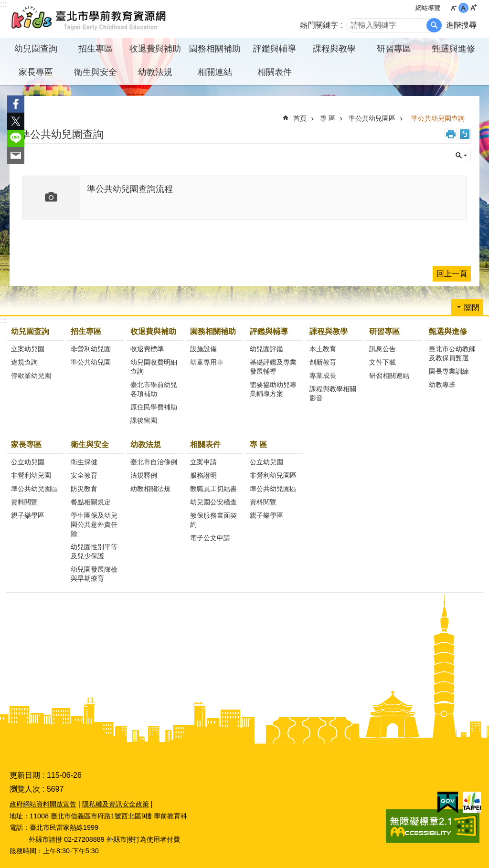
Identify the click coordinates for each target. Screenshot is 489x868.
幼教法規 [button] (155, 72)
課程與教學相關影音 (333, 393)
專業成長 (323, 376)
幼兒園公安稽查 (213, 502)
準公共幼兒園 (91, 362)
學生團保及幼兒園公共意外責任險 (94, 524)
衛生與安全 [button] (96, 72)
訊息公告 (383, 349)
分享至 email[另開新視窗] (16, 156)
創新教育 (323, 362)
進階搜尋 (461, 25)
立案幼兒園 (28, 349)
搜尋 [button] (434, 25)
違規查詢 (24, 362)
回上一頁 (452, 274)
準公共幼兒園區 (372, 118)
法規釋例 (144, 475)
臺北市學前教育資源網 (89, 19)
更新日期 (25, 775)
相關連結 (215, 72)
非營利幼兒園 (91, 349)
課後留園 (144, 420)
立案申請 (203, 462)
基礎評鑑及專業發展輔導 (273, 367)
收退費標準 (147, 349)
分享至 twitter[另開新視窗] (16, 121)
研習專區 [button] (394, 49)
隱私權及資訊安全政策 (116, 804)
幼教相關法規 (150, 489)
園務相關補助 (213, 331)
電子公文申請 (210, 538)
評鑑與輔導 (269, 331)
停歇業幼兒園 (31, 376)
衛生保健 (84, 462)
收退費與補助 (153, 331)
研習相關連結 (389, 376)
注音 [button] (465, 134)
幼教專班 (442, 385)
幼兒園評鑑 (266, 349)
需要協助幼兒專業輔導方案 (273, 389)
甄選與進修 (448, 331)
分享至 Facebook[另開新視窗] (16, 104)
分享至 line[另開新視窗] (16, 138)
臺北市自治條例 (154, 462)
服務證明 (203, 475)
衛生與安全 (90, 444)
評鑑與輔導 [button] (275, 49)
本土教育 (323, 349)
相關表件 (205, 444)
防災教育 (84, 489)
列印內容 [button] (451, 134)
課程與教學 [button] (334, 49)
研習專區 (384, 331)
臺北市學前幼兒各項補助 (154, 389)
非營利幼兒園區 (273, 475)
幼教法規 (146, 444)
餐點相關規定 (91, 502)
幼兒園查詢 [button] (36, 49)
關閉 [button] (461, 156)
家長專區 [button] (36, 72)
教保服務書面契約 (213, 520)
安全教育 (84, 475)
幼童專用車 (207, 362)
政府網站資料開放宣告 (43, 804)
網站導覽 (428, 8)
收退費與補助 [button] (155, 49)
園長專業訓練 (449, 371)
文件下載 (383, 362)
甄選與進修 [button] (454, 49)
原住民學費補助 (154, 407)
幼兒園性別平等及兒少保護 (94, 551)
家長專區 (26, 444)
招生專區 (86, 331)
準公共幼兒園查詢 (438, 118)
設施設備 (203, 349)
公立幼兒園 (28, 462)
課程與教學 (329, 331)
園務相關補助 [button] (215, 49)
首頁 (300, 118)
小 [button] (453, 8)
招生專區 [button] (96, 49)
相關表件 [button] (275, 72)
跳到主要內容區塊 (5, 5)
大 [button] (473, 8)
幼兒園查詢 (30, 331)
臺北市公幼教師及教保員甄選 (452, 353)
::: (3, 4)
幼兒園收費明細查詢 (154, 367)
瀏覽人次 (25, 789)
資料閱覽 (24, 502)
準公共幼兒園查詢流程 (130, 189)
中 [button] (463, 8)
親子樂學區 (28, 515)
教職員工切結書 (213, 489)
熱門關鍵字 (319, 25)
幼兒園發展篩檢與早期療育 (94, 574)
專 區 (328, 118)
